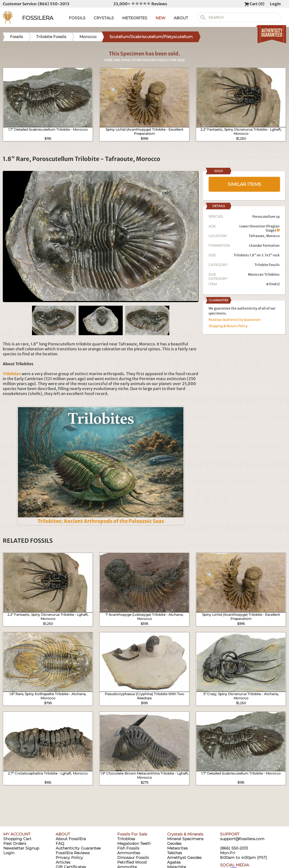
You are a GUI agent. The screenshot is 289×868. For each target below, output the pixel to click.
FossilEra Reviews (73, 853)
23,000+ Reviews (140, 4)
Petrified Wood (132, 862)
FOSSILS (77, 18)
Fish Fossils (128, 848)
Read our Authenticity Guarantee (235, 320)
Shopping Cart (17, 839)
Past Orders (15, 843)
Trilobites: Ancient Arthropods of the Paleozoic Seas (101, 521)
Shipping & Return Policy (228, 326)
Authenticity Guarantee (78, 848)
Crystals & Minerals (185, 834)
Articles (63, 862)
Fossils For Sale (132, 834)
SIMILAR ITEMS (244, 184)
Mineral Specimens (185, 839)
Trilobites (126, 839)
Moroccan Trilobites (264, 274)
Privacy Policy (69, 858)
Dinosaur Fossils (133, 858)
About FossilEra (71, 839)
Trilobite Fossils (267, 265)
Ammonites (129, 853)
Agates (174, 862)
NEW (160, 18)
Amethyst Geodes (184, 858)
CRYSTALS (104, 18)
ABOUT (181, 18)
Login (275, 4)
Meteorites (177, 848)
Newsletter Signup (21, 848)
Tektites (175, 853)
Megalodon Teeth (134, 843)
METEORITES (135, 18)
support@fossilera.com (242, 839)
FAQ (60, 843)
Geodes (174, 843)
